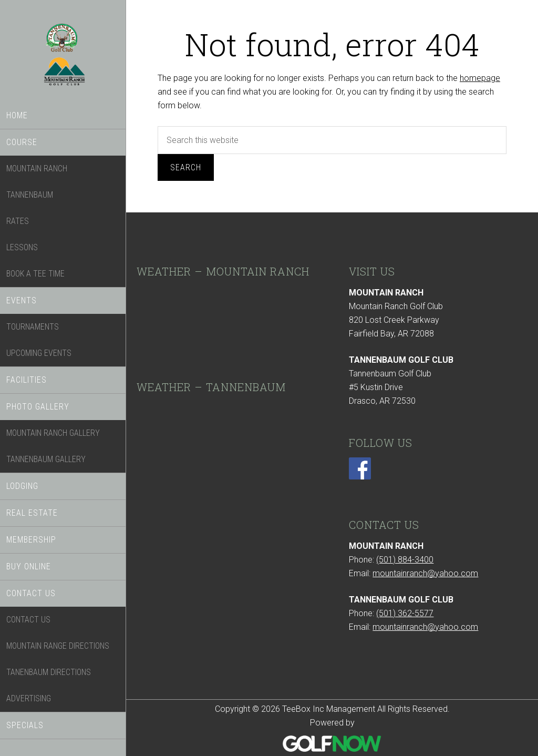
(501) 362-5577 (405, 613)
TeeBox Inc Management (63, 59)
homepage (480, 78)
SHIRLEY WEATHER (226, 325)
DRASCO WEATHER (226, 441)
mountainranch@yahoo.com (425, 573)
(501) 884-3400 (405, 560)
